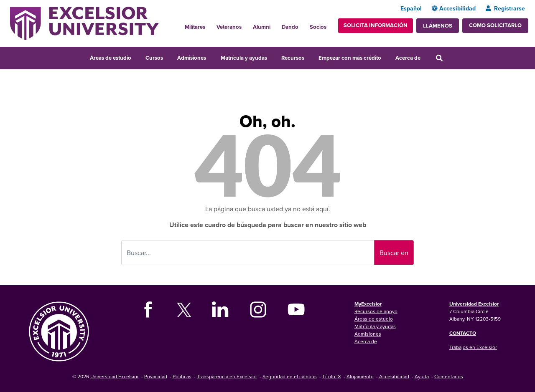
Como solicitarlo (495, 25)
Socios (318, 27)
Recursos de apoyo (376, 311)
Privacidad (156, 376)
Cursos (154, 58)
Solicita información (376, 25)
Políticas (182, 376)
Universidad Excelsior (474, 304)
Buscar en (394, 253)
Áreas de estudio (111, 58)
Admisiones (192, 58)
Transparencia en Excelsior (227, 376)
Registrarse (505, 8)
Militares (195, 27)
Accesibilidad (454, 8)
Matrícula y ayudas (244, 58)
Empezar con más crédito (350, 58)
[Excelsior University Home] (84, 23)
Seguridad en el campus (290, 376)
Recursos (293, 58)
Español (411, 8)
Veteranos (229, 27)
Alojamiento (360, 376)
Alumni (262, 27)
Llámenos (438, 26)
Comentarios (449, 376)
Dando (290, 27)
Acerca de (408, 58)
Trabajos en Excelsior (473, 347)
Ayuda (422, 376)
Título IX (332, 376)
